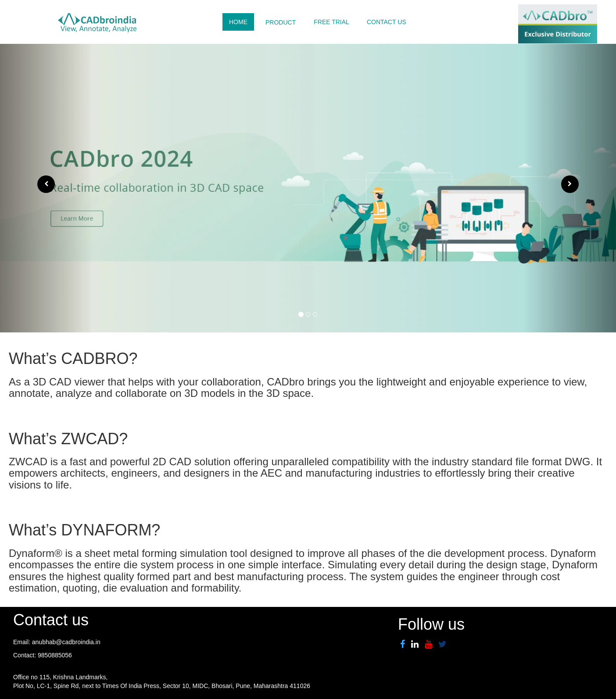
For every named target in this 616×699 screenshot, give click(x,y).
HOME (238, 22)
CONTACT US (387, 22)
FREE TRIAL (331, 22)
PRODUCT (281, 22)
